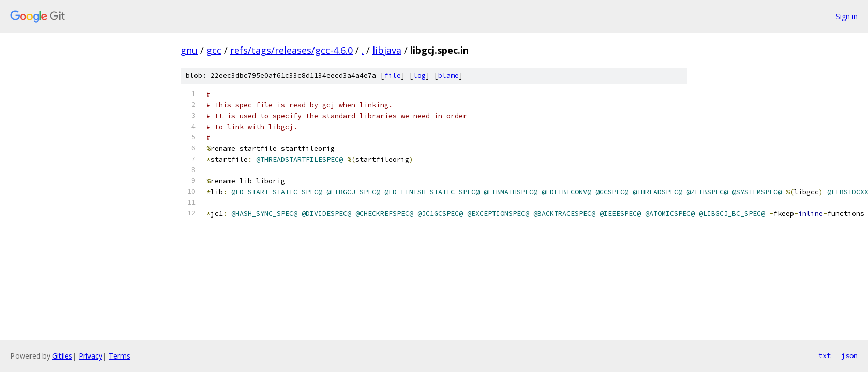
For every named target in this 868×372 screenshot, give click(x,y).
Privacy (91, 356)
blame (448, 76)
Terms (119, 356)
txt (825, 355)
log (420, 76)
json (849, 355)
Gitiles (62, 356)
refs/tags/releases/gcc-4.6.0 (291, 50)
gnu (189, 50)
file (393, 76)
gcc (214, 50)
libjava (387, 50)
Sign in (847, 16)
